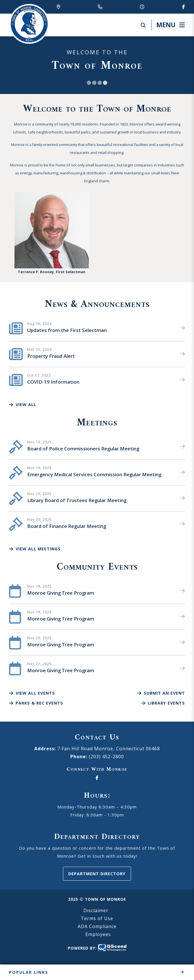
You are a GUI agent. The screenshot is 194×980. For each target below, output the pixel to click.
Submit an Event (161, 693)
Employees (98, 934)
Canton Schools (29, 24)
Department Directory (97, 874)
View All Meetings (35, 549)
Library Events (163, 703)
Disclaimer (96, 910)
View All (23, 405)
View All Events (32, 693)
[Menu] (168, 25)
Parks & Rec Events (36, 703)
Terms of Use (97, 918)
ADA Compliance (97, 926)
